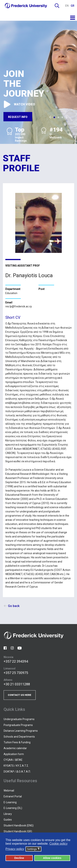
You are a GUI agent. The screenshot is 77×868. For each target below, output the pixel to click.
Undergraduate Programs (19, 719)
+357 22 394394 (16, 661)
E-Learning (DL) (13, 808)
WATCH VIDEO (19, 104)
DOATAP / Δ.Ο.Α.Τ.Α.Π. (17, 772)
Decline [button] (19, 858)
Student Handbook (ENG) (19, 825)
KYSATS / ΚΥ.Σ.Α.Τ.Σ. (16, 766)
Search (57, 6)
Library (8, 814)
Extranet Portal (13, 796)
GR (73, 6)
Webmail (9, 791)
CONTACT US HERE (20, 695)
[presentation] (51, 117)
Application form (14, 754)
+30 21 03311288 (17, 684)
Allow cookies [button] (52, 858)
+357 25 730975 (16, 673)
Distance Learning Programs (21, 731)
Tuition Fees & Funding (17, 742)
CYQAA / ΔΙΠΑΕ (13, 760)
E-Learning (10, 802)
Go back (14, 606)
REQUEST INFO (18, 117)
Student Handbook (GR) (18, 831)
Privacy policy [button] (15, 849)
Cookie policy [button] (58, 844)
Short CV (13, 317)
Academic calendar (15, 748)
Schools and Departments (19, 737)
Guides (8, 820)
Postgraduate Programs (18, 725)
